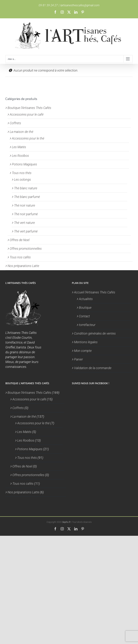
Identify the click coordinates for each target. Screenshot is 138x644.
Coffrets (15, 123)
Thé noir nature (25, 205)
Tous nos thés (22, 173)
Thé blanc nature (26, 188)
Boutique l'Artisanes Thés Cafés (29, 108)
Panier (78, 359)
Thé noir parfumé (26, 214)
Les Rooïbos (20, 156)
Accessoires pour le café (27, 114)
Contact (84, 316)
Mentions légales (86, 342)
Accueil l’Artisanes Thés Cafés (95, 292)
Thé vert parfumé (26, 231)
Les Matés (19, 147)
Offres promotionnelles (26, 249)
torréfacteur (87, 325)
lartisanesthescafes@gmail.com (80, 5)
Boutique (85, 308)
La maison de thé (21, 132)
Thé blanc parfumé (27, 197)
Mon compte (83, 351)
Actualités (86, 299)
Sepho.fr (66, 522)
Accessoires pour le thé (28, 138)
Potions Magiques (24, 164)
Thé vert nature (24, 223)
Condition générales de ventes (95, 333)
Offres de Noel (20, 240)
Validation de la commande (93, 368)
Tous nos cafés (20, 257)
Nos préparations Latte (23, 266)
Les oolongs (22, 180)
